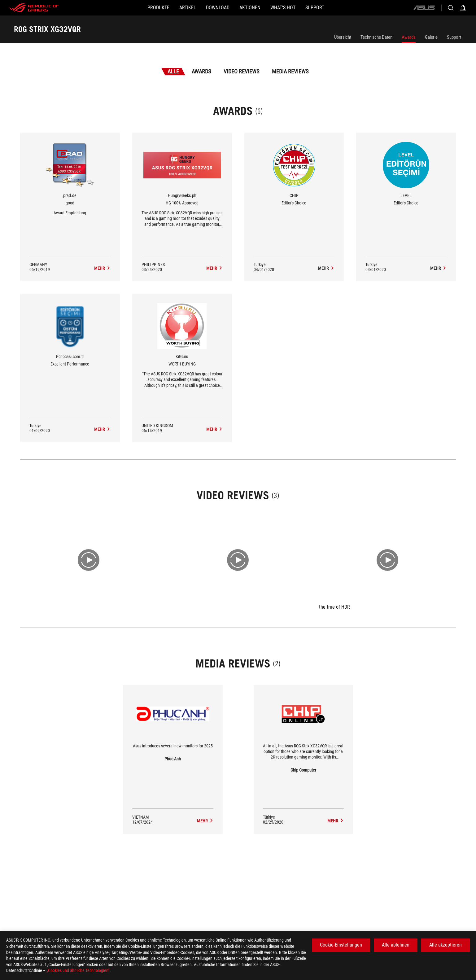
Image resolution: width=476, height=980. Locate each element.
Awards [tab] (201, 71)
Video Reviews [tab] (241, 71)
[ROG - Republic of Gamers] (34, 8)
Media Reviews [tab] (290, 71)
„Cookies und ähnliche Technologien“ (78, 970)
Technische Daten (376, 37)
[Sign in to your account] (463, 8)
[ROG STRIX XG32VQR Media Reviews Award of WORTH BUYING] (214, 429)
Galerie (431, 37)
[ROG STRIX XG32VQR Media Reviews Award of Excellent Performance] (102, 429)
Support (454, 37)
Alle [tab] (173, 71)
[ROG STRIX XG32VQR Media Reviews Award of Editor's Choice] (326, 268)
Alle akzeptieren (445, 945)
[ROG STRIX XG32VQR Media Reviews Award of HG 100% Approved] (214, 268)
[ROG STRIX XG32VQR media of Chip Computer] (336, 821)
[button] (134, 8)
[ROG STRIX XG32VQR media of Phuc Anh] (205, 821)
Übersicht (343, 37)
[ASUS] (424, 8)
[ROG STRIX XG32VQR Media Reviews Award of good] (102, 268)
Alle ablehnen (396, 945)
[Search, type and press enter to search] (451, 8)
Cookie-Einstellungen (341, 945)
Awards (409, 37)
